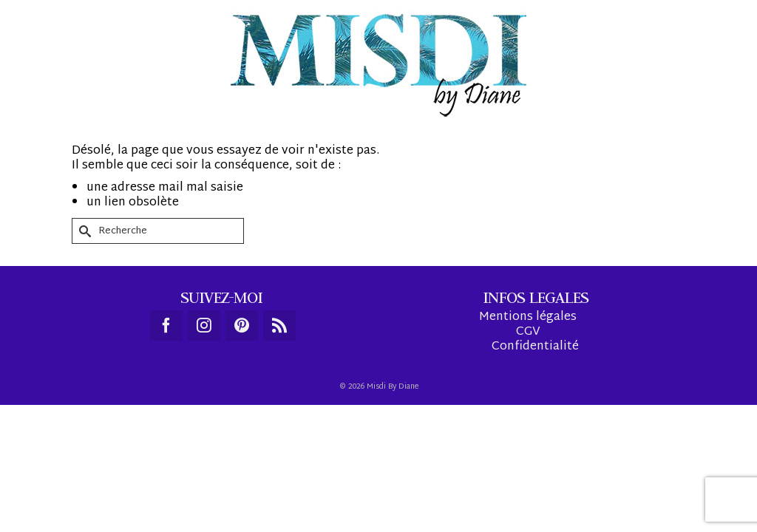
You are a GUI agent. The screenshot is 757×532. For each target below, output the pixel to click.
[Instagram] (204, 415)
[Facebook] (166, 415)
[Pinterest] (242, 415)
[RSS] (279, 415)
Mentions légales (528, 407)
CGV (528, 422)
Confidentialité (535, 436)
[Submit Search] (83, 320)
